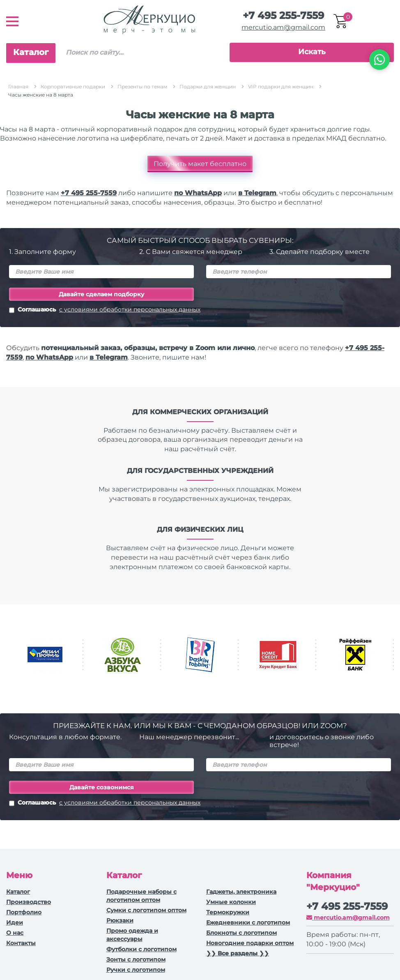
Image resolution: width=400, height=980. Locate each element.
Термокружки (228, 912)
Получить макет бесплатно (200, 164)
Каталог (31, 52)
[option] (45, 655)
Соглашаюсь (105, 310)
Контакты (21, 943)
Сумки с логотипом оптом (146, 910)
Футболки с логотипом (141, 949)
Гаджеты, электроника (241, 892)
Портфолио (24, 912)
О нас (15, 933)
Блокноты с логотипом (241, 933)
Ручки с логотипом (136, 970)
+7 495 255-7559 (283, 15)
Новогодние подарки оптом (250, 943)
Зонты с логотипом (136, 959)
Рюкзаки (120, 920)
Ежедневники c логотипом (248, 922)
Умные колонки (231, 902)
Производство (29, 902)
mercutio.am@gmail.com (283, 27)
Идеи (15, 922)
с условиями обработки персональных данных (130, 309)
